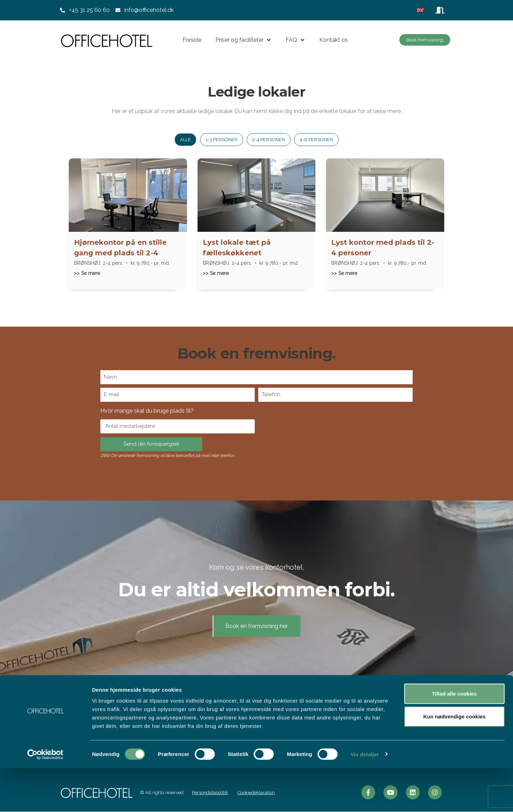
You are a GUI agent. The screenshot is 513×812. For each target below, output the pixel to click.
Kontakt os (334, 40)
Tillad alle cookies (454, 737)
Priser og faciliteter (244, 40)
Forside (192, 40)
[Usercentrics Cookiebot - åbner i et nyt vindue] (45, 798)
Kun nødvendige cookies (454, 761)
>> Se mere (87, 273)
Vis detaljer (365, 798)
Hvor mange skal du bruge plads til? (148, 411)
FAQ (295, 40)
